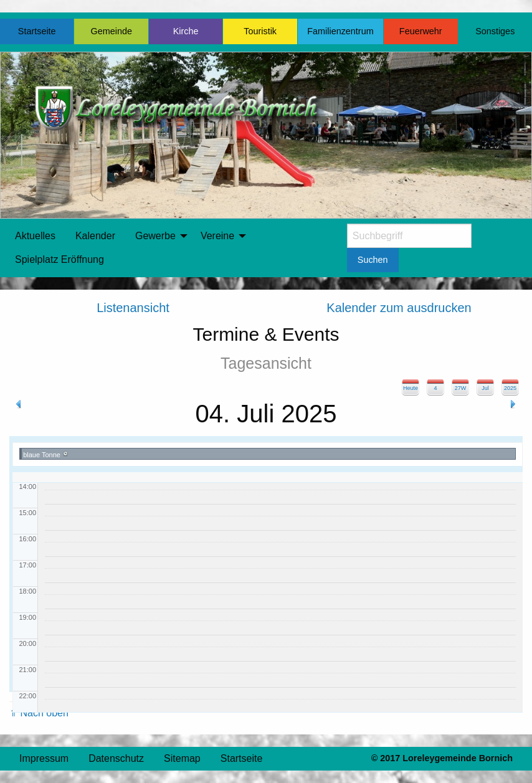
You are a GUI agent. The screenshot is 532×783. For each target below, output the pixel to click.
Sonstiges (495, 31)
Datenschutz (116, 758)
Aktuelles (35, 236)
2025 (510, 388)
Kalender (95, 236)
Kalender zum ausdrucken (399, 308)
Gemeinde (112, 31)
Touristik (260, 31)
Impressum (44, 758)
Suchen (373, 260)
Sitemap (182, 758)
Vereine (217, 236)
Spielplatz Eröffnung (59, 259)
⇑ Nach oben (39, 713)
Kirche (186, 31)
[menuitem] (35, 236)
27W (461, 388)
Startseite (37, 31)
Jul (485, 388)
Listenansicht (133, 308)
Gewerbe (155, 236)
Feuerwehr (421, 31)
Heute (411, 388)
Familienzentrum (340, 31)
